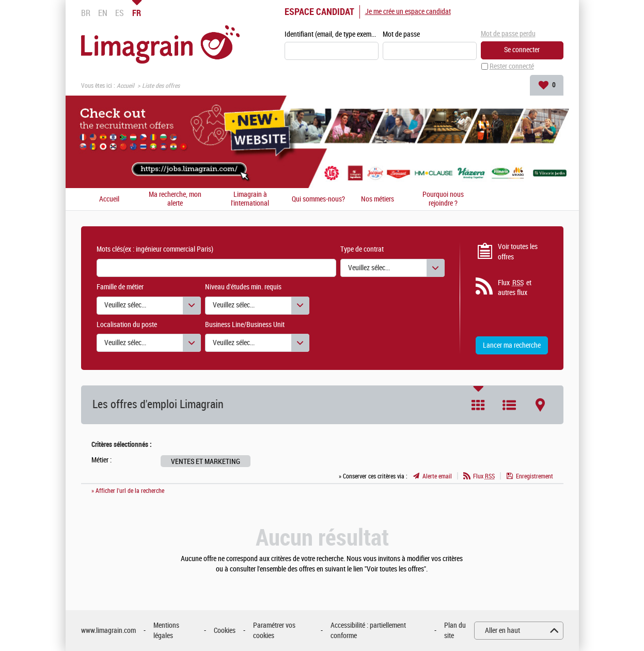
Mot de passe (401, 34)
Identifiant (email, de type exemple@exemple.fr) (332, 34)
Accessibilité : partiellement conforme (368, 631)
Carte (540, 405)
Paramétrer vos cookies (274, 631)
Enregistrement (535, 476)
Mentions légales (166, 631)
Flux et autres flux (515, 288)
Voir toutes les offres (518, 252)
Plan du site (455, 631)
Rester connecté (512, 66)
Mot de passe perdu (508, 34)
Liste (509, 405)
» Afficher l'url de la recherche (128, 491)
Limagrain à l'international (250, 199)
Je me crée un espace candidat (408, 12)
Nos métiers (378, 199)
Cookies (225, 631)
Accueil (125, 86)
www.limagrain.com (108, 631)
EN (103, 13)
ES (120, 13)
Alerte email (437, 476)
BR (86, 13)
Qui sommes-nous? (318, 199)
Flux (484, 476)
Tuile (478, 405)
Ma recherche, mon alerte (175, 199)
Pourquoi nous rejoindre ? (443, 199)
